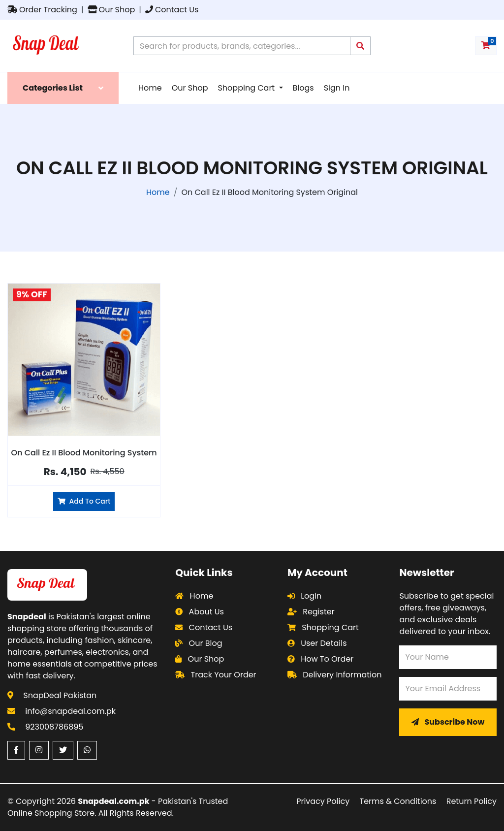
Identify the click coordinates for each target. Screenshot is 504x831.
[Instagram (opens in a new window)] (39, 750)
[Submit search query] (360, 46)
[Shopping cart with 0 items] (486, 46)
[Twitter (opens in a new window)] (63, 750)
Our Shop (111, 10)
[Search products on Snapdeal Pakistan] (242, 46)
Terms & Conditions (398, 801)
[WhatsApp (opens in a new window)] (87, 750)
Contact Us (172, 10)
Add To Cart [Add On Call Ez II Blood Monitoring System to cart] (84, 501)
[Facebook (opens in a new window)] (16, 750)
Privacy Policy (323, 801)
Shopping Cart (247, 88)
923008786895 (54, 727)
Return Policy (472, 801)
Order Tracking (42, 10)
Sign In (337, 88)
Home (150, 88)
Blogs (303, 88)
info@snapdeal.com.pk (70, 711)
